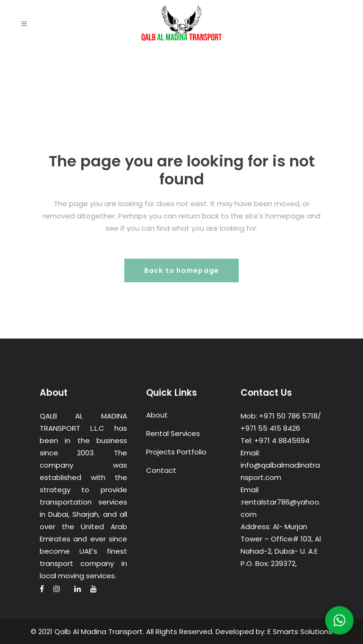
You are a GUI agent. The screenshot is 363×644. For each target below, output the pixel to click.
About (157, 415)
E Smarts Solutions (300, 631)
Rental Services (173, 433)
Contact (161, 470)
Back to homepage (181, 270)
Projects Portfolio (176, 452)
